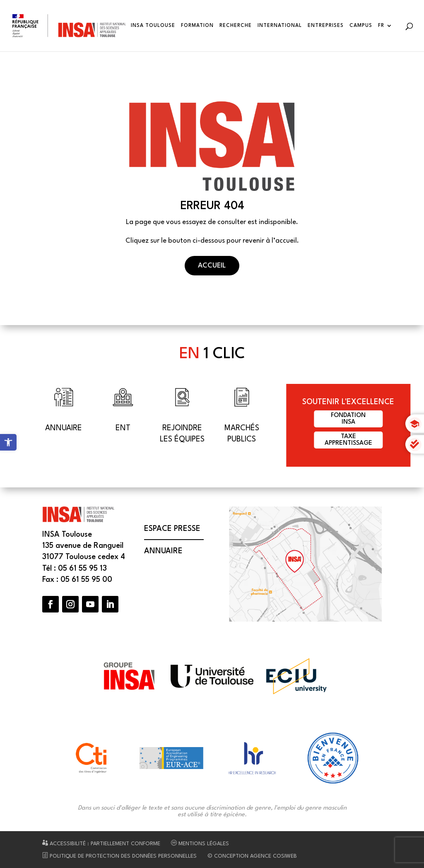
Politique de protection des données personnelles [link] (119, 856)
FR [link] (381, 26)
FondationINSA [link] (348, 419)
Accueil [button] (212, 266)
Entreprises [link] (326, 26)
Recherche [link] (236, 26)
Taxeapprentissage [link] (348, 440)
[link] (8, 442)
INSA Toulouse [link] (153, 26)
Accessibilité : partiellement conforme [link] (101, 844)
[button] (51, 604)
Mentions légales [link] (200, 844)
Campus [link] (361, 26)
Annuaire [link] (163, 551)
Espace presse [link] (172, 529)
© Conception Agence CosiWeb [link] (252, 856)
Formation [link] (197, 26)
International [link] (280, 26)
